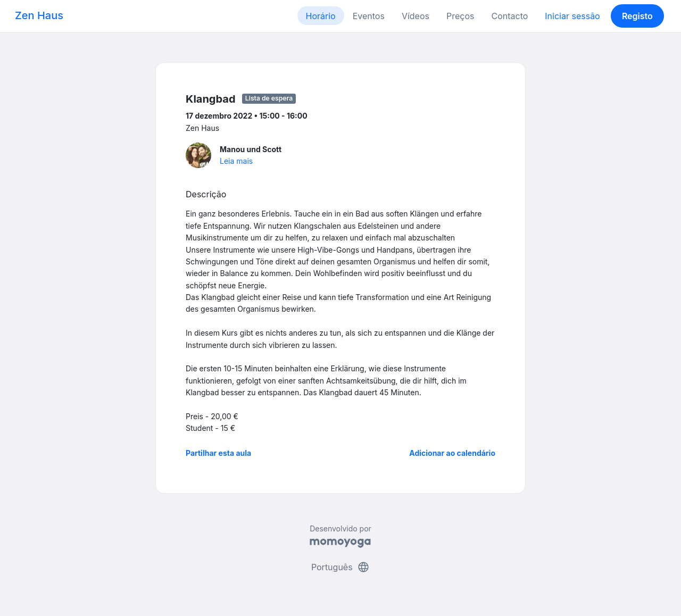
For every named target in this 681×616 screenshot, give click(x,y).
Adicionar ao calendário (452, 453)
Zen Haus (39, 15)
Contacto (509, 16)
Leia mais (236, 161)
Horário (321, 16)
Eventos (369, 16)
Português (340, 567)
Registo (637, 16)
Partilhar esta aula (218, 453)
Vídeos (416, 16)
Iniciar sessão (572, 16)
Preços (460, 16)
